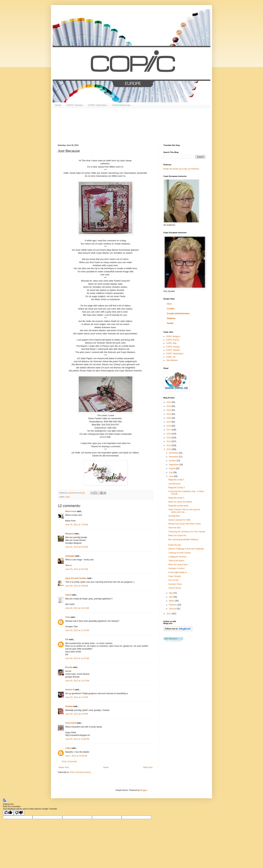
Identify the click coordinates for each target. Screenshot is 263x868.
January (173, 609)
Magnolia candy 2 (176, 498)
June (171, 476)
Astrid (68, 595)
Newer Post (64, 767)
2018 (169, 426)
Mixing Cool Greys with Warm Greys (185, 524)
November (174, 457)
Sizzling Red (174, 516)
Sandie (170, 323)
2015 (169, 438)
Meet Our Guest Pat (177, 536)
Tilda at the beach (176, 561)
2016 (169, 434)
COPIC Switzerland (175, 354)
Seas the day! (175, 528)
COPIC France (173, 340)
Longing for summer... (178, 557)
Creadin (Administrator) (178, 314)
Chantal (69, 706)
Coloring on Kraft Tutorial (180, 553)
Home (58, 105)
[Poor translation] (19, 813)
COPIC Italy (171, 343)
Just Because (174, 484)
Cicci (169, 304)
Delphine (171, 318)
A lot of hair (173, 580)
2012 (169, 449)
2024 (169, 402)
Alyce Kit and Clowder (76, 578)
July (171, 472)
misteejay (70, 556)
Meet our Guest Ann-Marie (180, 502)
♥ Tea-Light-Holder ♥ (178, 572)
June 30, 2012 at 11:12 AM (77, 630)
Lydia (68, 497)
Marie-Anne (71, 511)
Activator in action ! (177, 568)
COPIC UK (171, 357)
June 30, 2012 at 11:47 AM (77, 658)
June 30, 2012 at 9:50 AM (77, 586)
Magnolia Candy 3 (177, 488)
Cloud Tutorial (175, 588)
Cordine (171, 309)
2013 (169, 445)
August (172, 468)
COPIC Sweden (173, 350)
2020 (169, 418)
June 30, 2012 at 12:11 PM (77, 681)
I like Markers (172, 360)
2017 (169, 430)
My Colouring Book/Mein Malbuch (183, 540)
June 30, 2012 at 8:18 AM (77, 547)
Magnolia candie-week (178, 506)
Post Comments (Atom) (80, 772)
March (172, 601)
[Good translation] (8, 813)
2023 (169, 406)
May (171, 593)
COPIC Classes (74, 105)
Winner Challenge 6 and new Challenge (186, 549)
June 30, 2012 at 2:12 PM (77, 697)
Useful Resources (121, 105)
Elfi (67, 639)
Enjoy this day (175, 545)
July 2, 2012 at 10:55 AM (76, 756)
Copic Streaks (175, 576)
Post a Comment (69, 762)
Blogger (143, 790)
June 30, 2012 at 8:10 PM (77, 714)
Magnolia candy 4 (176, 480)
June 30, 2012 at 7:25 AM (77, 525)
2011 (169, 614)
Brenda (69, 667)
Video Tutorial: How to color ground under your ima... (184, 511)
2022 (169, 410)
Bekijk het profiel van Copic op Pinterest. (181, 169)
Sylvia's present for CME (179, 520)
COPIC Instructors (97, 105)
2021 (169, 414)
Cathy (68, 748)
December (174, 453)
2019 (169, 422)
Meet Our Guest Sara (178, 565)
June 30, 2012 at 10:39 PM (77, 739)
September (174, 465)
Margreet (70, 534)
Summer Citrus (175, 584)
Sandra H (70, 690)
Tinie (68, 617)
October (173, 461)
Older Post (148, 767)
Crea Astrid (71, 723)
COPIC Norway (173, 347)
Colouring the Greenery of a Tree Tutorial (187, 532)
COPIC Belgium (173, 337)
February (173, 605)
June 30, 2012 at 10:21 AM (77, 608)
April (171, 597)
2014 (169, 441)
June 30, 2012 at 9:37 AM (77, 569)
